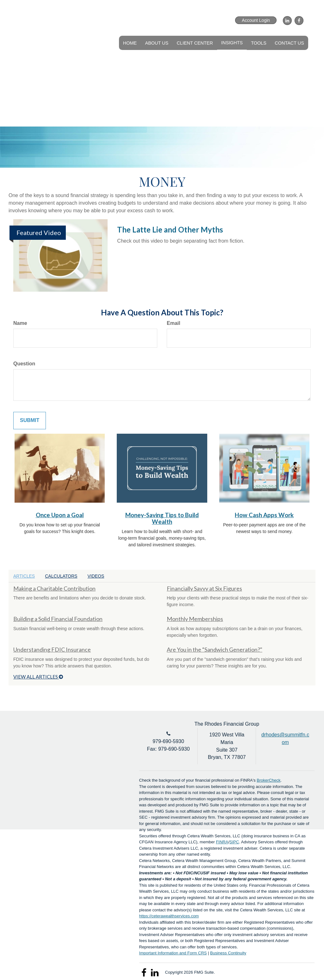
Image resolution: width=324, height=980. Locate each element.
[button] (157, 43)
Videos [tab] (96, 576)
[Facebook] (298, 21)
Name (20, 323)
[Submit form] (30, 421)
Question (24, 364)
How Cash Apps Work (264, 515)
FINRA (222, 842)
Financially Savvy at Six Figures (204, 588)
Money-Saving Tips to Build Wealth (162, 518)
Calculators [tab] (61, 576)
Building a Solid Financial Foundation (58, 619)
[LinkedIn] (287, 21)
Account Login (256, 20)
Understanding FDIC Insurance (52, 649)
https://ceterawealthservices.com (169, 916)
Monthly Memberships (195, 619)
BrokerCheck (268, 780)
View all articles (38, 677)
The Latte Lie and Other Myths (170, 229)
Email (174, 323)
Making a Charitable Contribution (54, 588)
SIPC (234, 842)
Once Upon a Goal (60, 515)
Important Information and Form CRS (173, 953)
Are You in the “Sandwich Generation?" (215, 649)
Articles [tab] (24, 576)
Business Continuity (228, 953)
